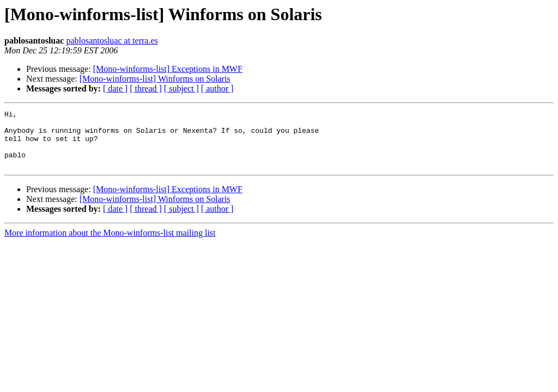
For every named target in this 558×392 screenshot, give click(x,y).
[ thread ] (146, 88)
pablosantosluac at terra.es (112, 41)
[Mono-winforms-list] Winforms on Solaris (155, 79)
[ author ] (217, 88)
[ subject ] (181, 88)
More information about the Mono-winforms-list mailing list (110, 244)
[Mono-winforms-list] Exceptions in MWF (168, 69)
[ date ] (115, 88)
